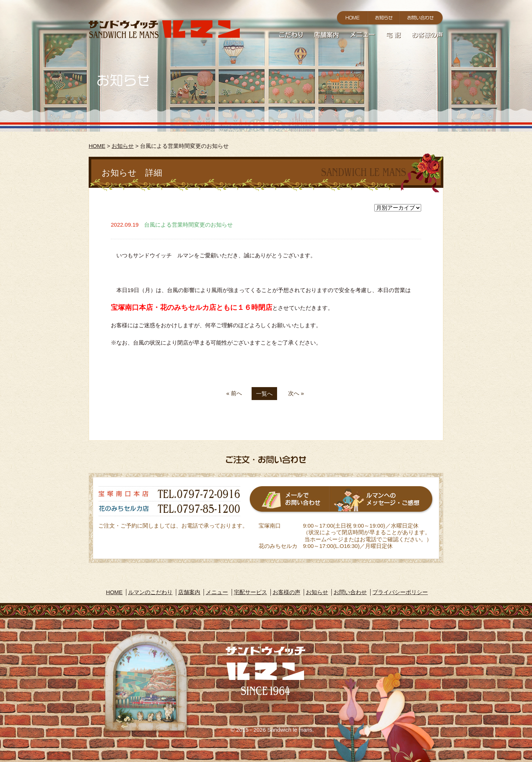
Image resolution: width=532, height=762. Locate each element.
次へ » (296, 393)
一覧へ (264, 394)
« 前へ (234, 393)
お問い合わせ (350, 592)
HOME (97, 146)
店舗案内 (189, 592)
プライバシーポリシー (400, 592)
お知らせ (123, 146)
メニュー (217, 592)
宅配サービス (250, 592)
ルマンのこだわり (150, 592)
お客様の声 (287, 592)
